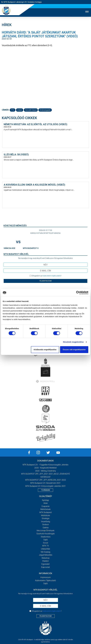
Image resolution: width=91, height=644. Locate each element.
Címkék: (5, 110)
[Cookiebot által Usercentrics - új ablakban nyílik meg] (78, 293)
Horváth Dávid (31, 110)
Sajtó (46, 540)
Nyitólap (45, 500)
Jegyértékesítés (46, 555)
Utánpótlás (45, 549)
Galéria (46, 528)
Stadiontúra (46, 537)
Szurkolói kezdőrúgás (46, 534)
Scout (45, 543)
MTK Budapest (46, 512)
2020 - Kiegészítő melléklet (45, 468)
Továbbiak (45, 490)
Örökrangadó (45, 110)
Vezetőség (45, 522)
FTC (13, 110)
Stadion (45, 561)
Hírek (46, 503)
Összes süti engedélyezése (74, 350)
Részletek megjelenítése (73, 342)
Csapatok (45, 506)
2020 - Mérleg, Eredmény (46, 471)
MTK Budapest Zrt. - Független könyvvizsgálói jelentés (45, 465)
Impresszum (45, 577)
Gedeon (45, 524)
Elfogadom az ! (47, 276)
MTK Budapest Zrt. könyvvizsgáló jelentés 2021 (46, 486)
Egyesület (45, 564)
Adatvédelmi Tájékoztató (45, 580)
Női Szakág (45, 552)
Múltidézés (46, 515)
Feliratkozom (46, 281)
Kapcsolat (45, 567)
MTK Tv (46, 546)
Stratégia (45, 518)
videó (20, 110)
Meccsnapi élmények (46, 531)
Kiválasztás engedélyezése (45, 350)
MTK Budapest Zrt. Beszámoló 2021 (45, 483)
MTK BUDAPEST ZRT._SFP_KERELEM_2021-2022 (46, 480)
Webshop (46, 558)
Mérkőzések (45, 509)
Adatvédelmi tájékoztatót (52, 276)
